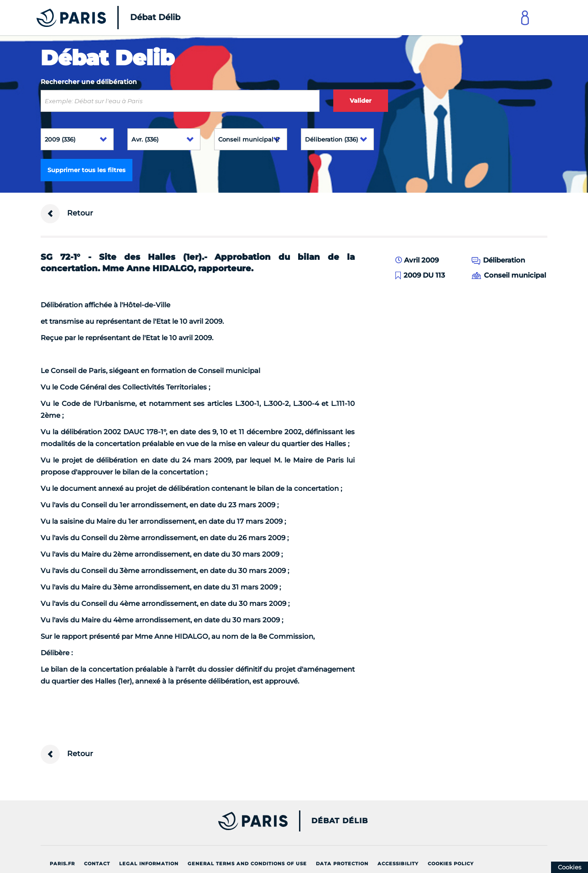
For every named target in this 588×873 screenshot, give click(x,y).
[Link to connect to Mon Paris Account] (525, 18)
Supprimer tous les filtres (87, 170)
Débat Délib (340, 821)
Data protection (342, 864)
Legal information (149, 864)
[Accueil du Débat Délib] (96, 18)
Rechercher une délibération (89, 82)
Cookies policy (451, 864)
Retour (67, 214)
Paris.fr (62, 864)
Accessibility (398, 864)
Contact (97, 864)
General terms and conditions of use (247, 864)
